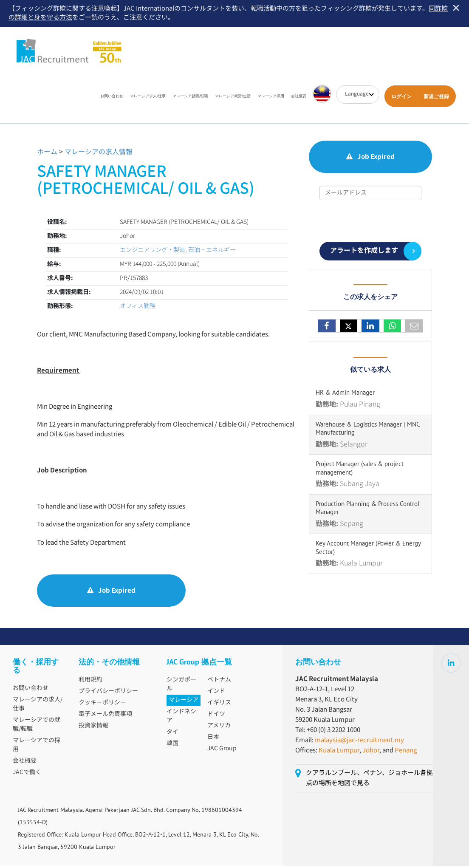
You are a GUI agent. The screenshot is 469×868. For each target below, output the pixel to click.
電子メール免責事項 (105, 716)
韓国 (172, 746)
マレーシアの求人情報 (99, 154)
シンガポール (181, 686)
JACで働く (27, 775)
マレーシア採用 (271, 98)
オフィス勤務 (138, 308)
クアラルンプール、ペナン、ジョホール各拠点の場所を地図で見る (369, 780)
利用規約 (90, 682)
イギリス (219, 705)
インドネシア (181, 718)
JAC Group (222, 751)
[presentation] (370, 223)
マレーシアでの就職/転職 (37, 727)
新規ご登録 (436, 98)
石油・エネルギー (212, 252)
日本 (213, 739)
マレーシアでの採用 (37, 747)
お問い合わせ (112, 98)
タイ (172, 734)
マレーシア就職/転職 (190, 98)
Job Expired (111, 592)
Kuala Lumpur (339, 753)
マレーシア (184, 702)
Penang (406, 753)
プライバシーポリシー (108, 693)
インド (216, 693)
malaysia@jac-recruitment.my (359, 742)
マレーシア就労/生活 (233, 98)
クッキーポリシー (102, 705)
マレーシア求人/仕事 (148, 98)
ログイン (401, 98)
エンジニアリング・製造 (153, 252)
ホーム (47, 154)
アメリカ (219, 728)
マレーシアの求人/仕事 (38, 706)
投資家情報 (93, 728)
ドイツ (216, 716)
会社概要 (299, 98)
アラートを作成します (364, 253)
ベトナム (219, 682)
